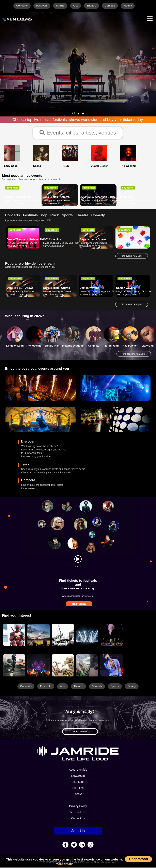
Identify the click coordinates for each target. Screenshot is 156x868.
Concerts (22, 6)
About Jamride (78, 771)
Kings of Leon (15, 347)
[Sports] (38, 636)
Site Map (78, 783)
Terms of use (78, 813)
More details (65, 864)
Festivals (42, 6)
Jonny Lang (127, 198)
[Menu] (150, 18)
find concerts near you (134, 355)
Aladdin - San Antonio (18, 198)
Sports (60, 6)
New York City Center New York (22, 244)
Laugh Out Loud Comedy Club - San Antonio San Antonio (72, 244)
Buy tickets (12, 189)
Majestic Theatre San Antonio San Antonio (25, 202)
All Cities (78, 789)
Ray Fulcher (130, 347)
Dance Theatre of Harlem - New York (29, 241)
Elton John (112, 347)
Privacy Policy (78, 807)
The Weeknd (34, 347)
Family (128, 6)
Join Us (78, 832)
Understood (138, 859)
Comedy (110, 6)
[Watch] (78, 560)
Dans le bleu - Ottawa (56, 198)
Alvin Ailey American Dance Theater (104, 198)
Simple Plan (52, 347)
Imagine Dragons (73, 347)
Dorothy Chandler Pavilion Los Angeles (100, 202)
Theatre (91, 6)
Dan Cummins (52, 241)
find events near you (132, 257)
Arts (76, 6)
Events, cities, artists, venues (78, 133)
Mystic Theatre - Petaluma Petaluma (138, 202)
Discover (78, 795)
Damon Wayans (89, 289)
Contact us (78, 820)
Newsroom (78, 777)
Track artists (79, 605)
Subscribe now (80, 733)
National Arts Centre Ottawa (56, 202)
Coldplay (94, 347)
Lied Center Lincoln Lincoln (130, 244)
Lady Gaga (148, 347)
